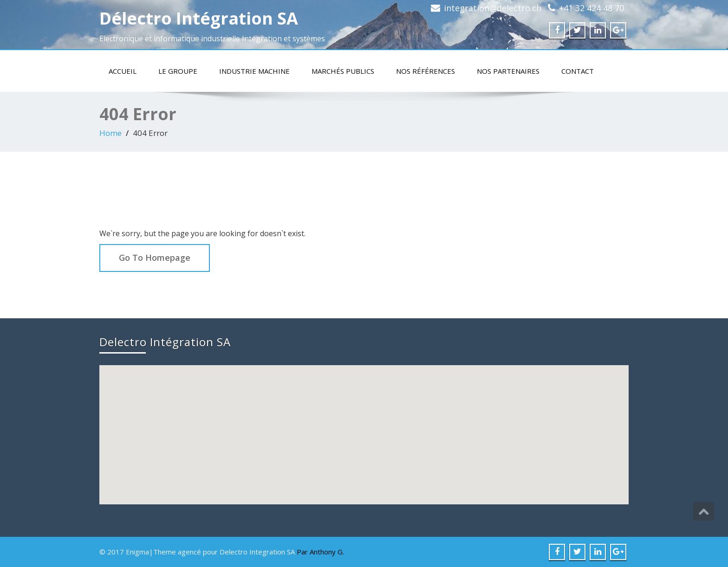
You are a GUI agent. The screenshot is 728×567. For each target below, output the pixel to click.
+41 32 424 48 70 (591, 8)
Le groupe (178, 71)
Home (110, 133)
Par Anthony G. (320, 552)
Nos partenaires (508, 71)
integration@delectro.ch (493, 8)
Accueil (123, 71)
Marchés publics (343, 71)
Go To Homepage (155, 258)
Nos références (426, 71)
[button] (365, 426)
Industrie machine (254, 71)
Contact (578, 71)
